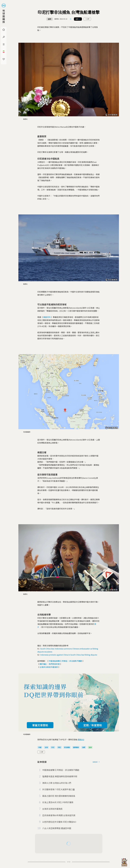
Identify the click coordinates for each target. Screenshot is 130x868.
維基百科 (47, 317)
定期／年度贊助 (93, 725)
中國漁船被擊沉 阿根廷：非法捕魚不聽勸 (65, 661)
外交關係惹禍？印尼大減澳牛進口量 (58, 789)
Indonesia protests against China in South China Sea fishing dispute (69, 655)
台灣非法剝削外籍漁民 (49, 667)
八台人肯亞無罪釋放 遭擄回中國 (57, 828)
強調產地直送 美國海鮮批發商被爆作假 (60, 776)
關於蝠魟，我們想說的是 (50, 664)
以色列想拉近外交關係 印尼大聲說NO (59, 822)
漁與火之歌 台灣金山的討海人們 (57, 783)
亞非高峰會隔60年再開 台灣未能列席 (59, 815)
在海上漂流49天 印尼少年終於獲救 (58, 802)
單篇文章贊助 (40, 725)
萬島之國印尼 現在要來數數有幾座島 (59, 796)
